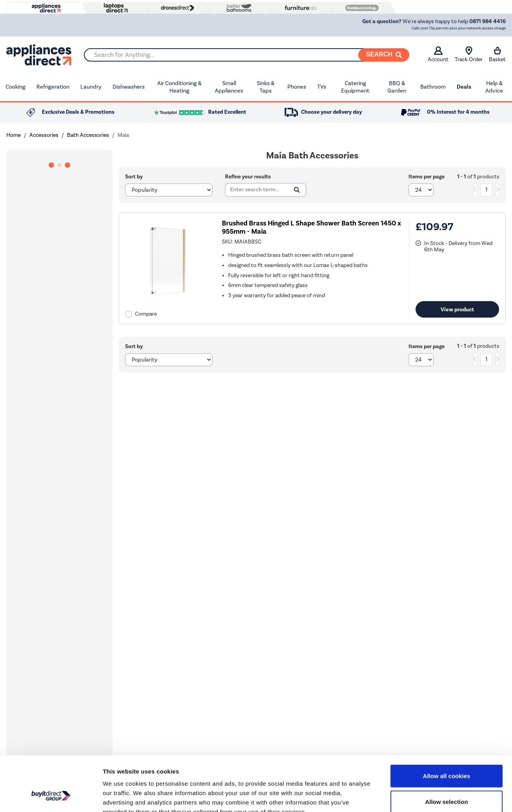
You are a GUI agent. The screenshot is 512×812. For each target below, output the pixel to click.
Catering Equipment (355, 87)
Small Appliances (229, 87)
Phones (297, 87)
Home (14, 135)
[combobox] (246, 55)
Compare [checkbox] (146, 314)
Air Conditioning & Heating (179, 87)
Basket (497, 54)
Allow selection (446, 755)
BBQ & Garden (397, 87)
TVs (322, 87)
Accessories (44, 135)
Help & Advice (494, 87)
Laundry (91, 87)
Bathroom (433, 87)
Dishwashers (129, 87)
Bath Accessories (88, 135)
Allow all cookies (447, 729)
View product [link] (457, 309)
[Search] (384, 55)
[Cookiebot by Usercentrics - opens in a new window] (51, 797)
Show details (411, 797)
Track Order (469, 54)
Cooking (15, 87)
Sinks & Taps (266, 87)
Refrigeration (53, 87)
